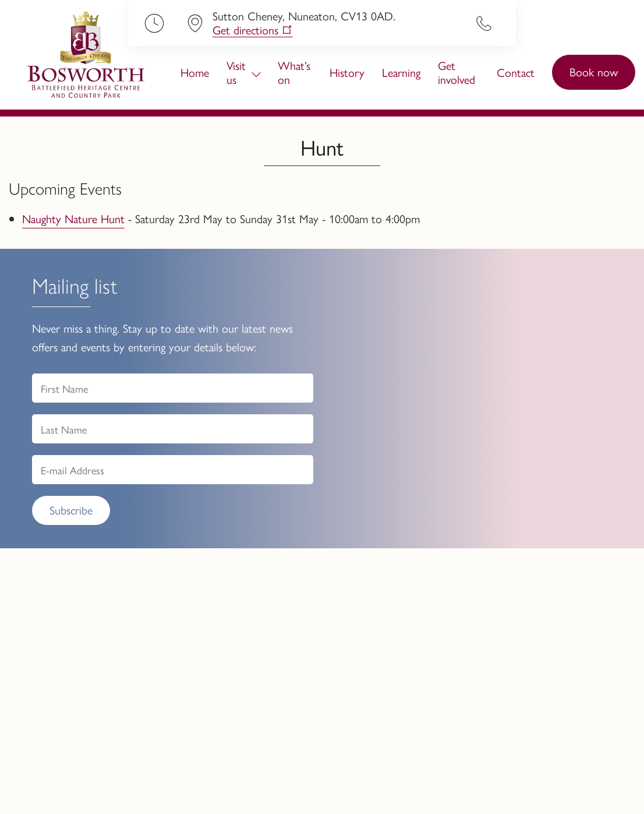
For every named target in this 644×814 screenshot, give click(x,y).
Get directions (245, 30)
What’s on (294, 72)
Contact (516, 72)
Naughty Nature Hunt (73, 218)
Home (195, 72)
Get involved (457, 72)
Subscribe (71, 510)
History (347, 72)
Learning (401, 72)
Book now (594, 71)
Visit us (236, 72)
